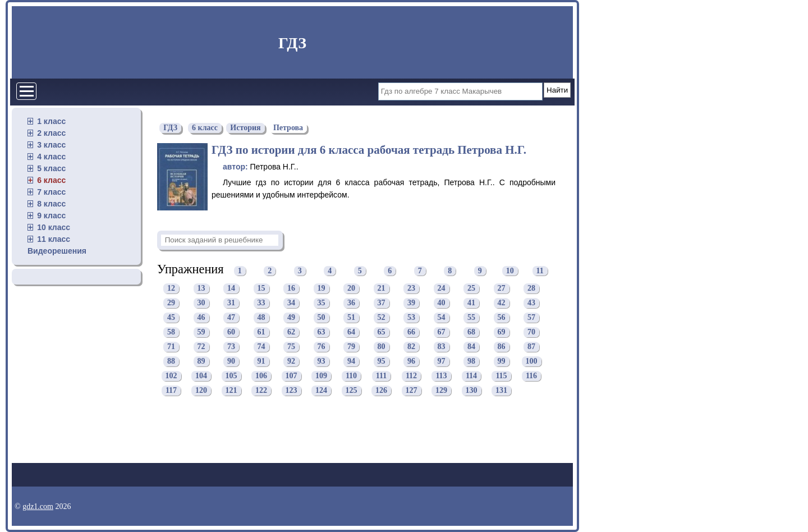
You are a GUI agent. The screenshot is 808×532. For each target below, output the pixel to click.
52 (382, 317)
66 (411, 332)
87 (531, 347)
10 (510, 271)
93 (322, 361)
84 (471, 347)
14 (231, 288)
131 (501, 390)
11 (540, 271)
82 (411, 347)
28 (531, 288)
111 (381, 376)
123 (291, 390)
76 (322, 347)
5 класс (51, 168)
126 (381, 390)
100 (532, 361)
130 (472, 390)
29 (171, 303)
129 (441, 390)
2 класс (51, 133)
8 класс (51, 204)
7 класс (51, 192)
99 (502, 361)
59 (201, 332)
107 (291, 376)
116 (531, 376)
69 (502, 332)
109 (321, 376)
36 (351, 303)
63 (322, 332)
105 (231, 376)
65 (382, 332)
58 (171, 332)
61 (261, 332)
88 (171, 361)
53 (411, 317)
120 (201, 390)
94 (351, 361)
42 (502, 303)
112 (411, 376)
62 (291, 332)
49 (291, 317)
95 (382, 361)
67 (442, 332)
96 (411, 361)
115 (501, 376)
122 (261, 390)
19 (322, 288)
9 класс (51, 215)
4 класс (51, 157)
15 (261, 288)
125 (352, 390)
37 (382, 303)
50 (322, 317)
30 (201, 303)
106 (261, 376)
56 (502, 317)
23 (411, 288)
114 (471, 376)
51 (351, 317)
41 (471, 303)
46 (201, 317)
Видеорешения (57, 251)
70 (531, 332)
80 (382, 347)
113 (441, 376)
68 (471, 332)
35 (322, 303)
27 (502, 288)
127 (412, 390)
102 (171, 376)
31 (231, 303)
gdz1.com (38, 506)
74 (261, 347)
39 (411, 303)
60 (231, 332)
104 (201, 376)
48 (261, 317)
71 (171, 347)
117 (171, 390)
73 (231, 347)
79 (351, 347)
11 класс (54, 239)
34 (291, 303)
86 (502, 347)
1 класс (51, 121)
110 (351, 376)
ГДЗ (292, 43)
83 (442, 347)
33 (261, 303)
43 (531, 303)
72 (201, 347)
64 (351, 332)
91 (261, 361)
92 (291, 361)
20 (351, 288)
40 (442, 303)
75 (291, 347)
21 (382, 288)
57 (531, 317)
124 (321, 390)
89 (201, 361)
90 (231, 361)
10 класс (54, 227)
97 (442, 361)
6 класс (51, 180)
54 (442, 317)
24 (442, 288)
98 (471, 361)
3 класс (51, 145)
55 (471, 317)
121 (231, 390)
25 (471, 288)
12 (171, 288)
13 (201, 288)
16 (291, 288)
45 (171, 317)
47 (231, 317)
